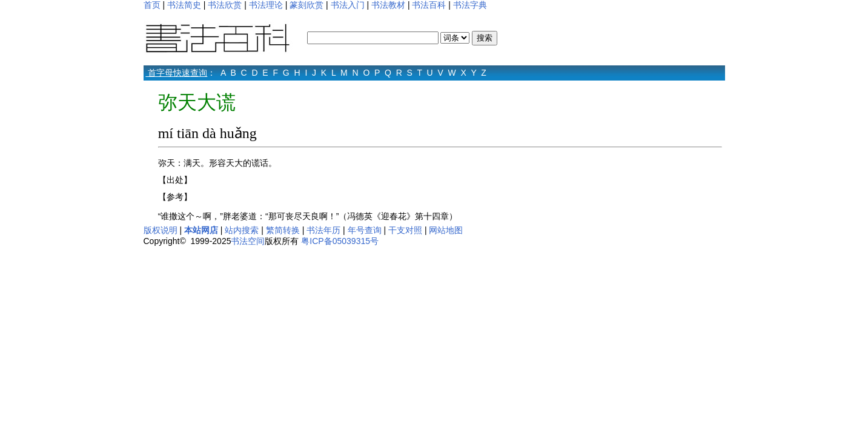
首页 (152, 5)
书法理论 (266, 5)
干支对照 (405, 230)
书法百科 (429, 5)
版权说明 (161, 230)
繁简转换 (283, 230)
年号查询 (365, 230)
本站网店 (201, 230)
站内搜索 (242, 230)
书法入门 (348, 5)
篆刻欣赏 (306, 5)
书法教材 (388, 5)
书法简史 (184, 5)
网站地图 (446, 230)
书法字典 (470, 5)
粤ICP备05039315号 (340, 241)
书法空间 (248, 241)
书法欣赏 (225, 5)
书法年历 (323, 230)
